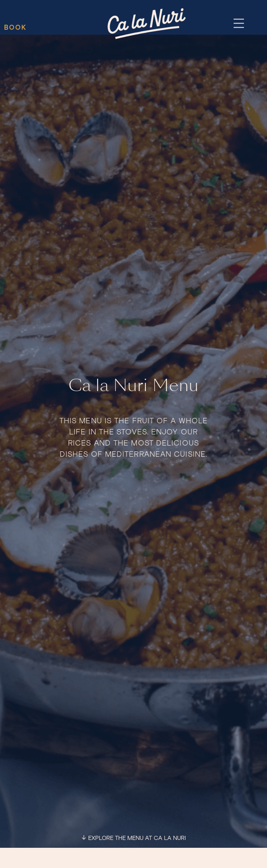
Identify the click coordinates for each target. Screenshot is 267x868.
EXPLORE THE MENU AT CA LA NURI (137, 838)
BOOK (15, 28)
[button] (239, 24)
